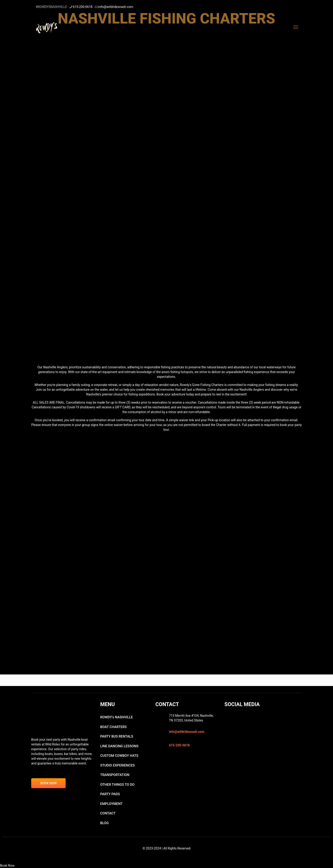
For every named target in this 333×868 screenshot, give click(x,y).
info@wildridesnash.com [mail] (116, 7)
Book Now (7, 866)
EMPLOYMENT (111, 804)
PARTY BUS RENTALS (117, 736)
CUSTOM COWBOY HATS (119, 756)
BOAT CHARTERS (113, 727)
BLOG (105, 823)
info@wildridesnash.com (187, 732)
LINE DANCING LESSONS (119, 746)
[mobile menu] (296, 27)
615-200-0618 (179, 745)
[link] (166, 57)
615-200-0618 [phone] (83, 7)
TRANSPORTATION (115, 775)
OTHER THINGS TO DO (117, 785)
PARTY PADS (110, 794)
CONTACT (108, 813)
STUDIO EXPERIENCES (117, 765)
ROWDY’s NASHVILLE (117, 717)
